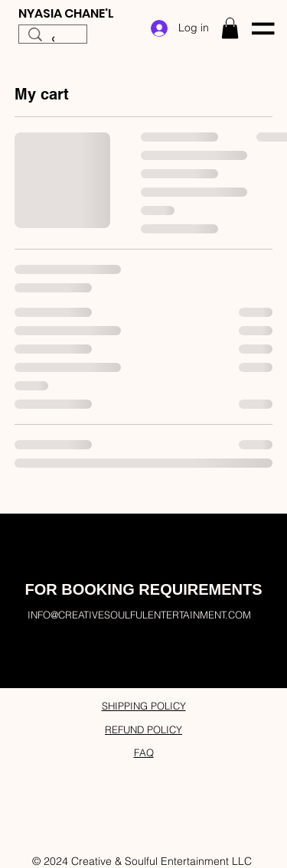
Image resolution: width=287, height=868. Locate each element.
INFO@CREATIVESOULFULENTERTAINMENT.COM (139, 615)
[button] (230, 28)
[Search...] (52, 42)
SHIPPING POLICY (144, 706)
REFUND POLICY (143, 729)
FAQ (144, 752)
